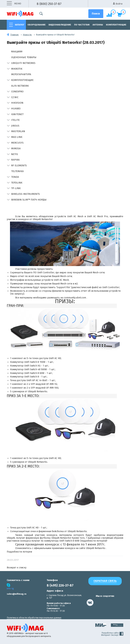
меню (14, 4)
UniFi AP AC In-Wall (37, 380)
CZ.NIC (15, 97)
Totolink (17, 183)
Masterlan (18, 131)
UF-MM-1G (52, 384)
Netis (15, 154)
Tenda (15, 177)
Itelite (15, 120)
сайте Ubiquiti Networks (93, 548)
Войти (118, 4)
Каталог (20, 25)
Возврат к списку (17, 568)
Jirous (15, 126)
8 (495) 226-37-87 (60, 585)
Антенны (98, 25)
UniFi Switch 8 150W (35, 362)
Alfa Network (20, 86)
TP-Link (16, 188)
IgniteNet (17, 114)
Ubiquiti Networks (23, 63)
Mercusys (17, 143)
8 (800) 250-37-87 (49, 4)
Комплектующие (116, 25)
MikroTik (17, 69)
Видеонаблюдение (60, 25)
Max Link (17, 137)
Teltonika (17, 171)
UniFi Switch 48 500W (36, 369)
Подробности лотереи (19, 552)
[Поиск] (96, 14)
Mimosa (16, 148)
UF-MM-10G (52, 388)
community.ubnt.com (75, 298)
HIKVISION (17, 103)
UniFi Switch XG (32, 366)
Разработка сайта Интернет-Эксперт (112, 634)
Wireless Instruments (25, 194)
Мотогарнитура (21, 74)
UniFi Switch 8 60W (34, 373)
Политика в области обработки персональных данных (34, 618)
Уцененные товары (24, 57)
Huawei (16, 109)
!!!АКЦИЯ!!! (17, 52)
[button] (8, 63)
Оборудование (36, 25)
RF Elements (19, 165)
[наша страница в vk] (90, 603)
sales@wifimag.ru (17, 594)
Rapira (15, 160)
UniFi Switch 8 (32, 377)
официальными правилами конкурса (55, 548)
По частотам (82, 25)
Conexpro (17, 91)
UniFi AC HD (55, 358)
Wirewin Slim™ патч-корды (29, 200)
